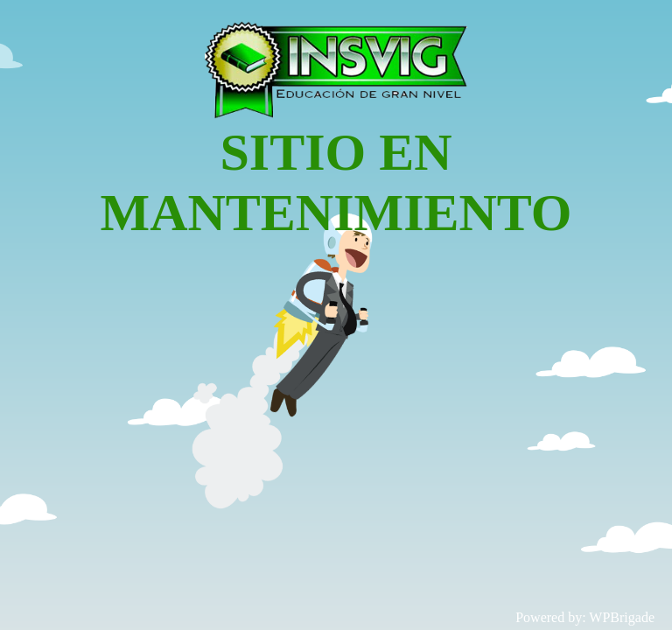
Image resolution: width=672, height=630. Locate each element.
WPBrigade (622, 617)
